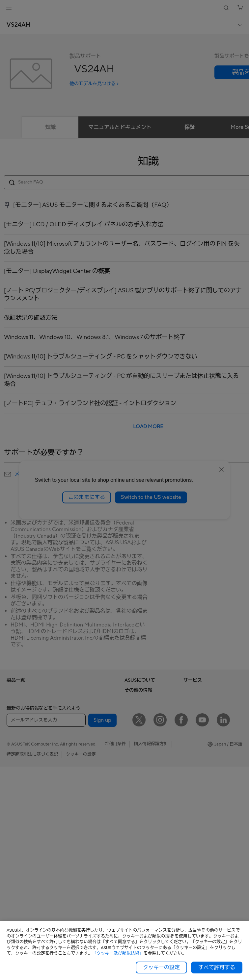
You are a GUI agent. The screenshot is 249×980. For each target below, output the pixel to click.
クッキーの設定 (161, 968)
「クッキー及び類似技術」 (118, 953)
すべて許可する (217, 968)
